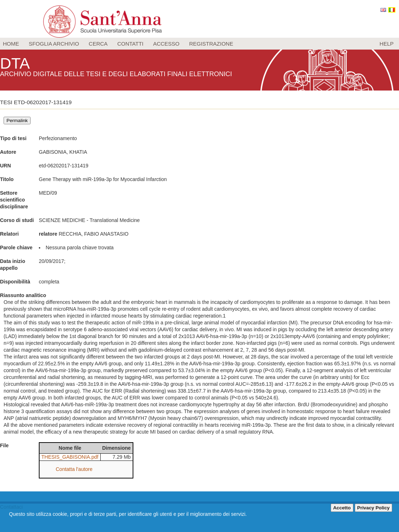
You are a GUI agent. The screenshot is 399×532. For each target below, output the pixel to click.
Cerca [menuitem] (98, 44)
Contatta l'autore (74, 469)
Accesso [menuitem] (166, 44)
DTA (17, 63)
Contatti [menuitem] (130, 44)
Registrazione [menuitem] (211, 44)
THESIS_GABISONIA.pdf (70, 457)
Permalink (17, 121)
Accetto (342, 508)
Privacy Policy (373, 508)
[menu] (199, 44)
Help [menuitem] (387, 44)
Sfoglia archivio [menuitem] (54, 44)
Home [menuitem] (11, 44)
